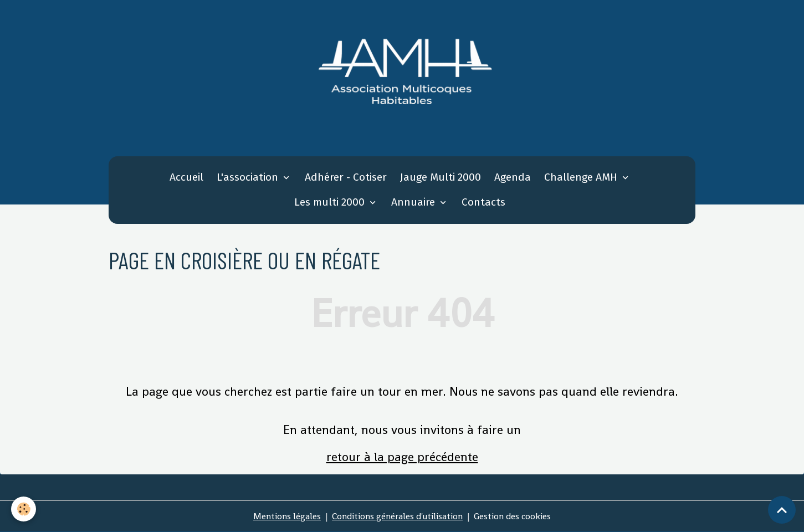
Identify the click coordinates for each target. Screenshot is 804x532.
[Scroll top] (782, 510)
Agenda (513, 177)
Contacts (483, 202)
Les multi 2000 (331, 202)
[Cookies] (24, 509)
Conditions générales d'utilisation (397, 516)
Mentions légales (287, 516)
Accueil (186, 177)
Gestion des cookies (512, 516)
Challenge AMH (582, 177)
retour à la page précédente (402, 457)
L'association (249, 177)
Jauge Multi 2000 (441, 177)
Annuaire (414, 202)
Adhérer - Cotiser (346, 177)
